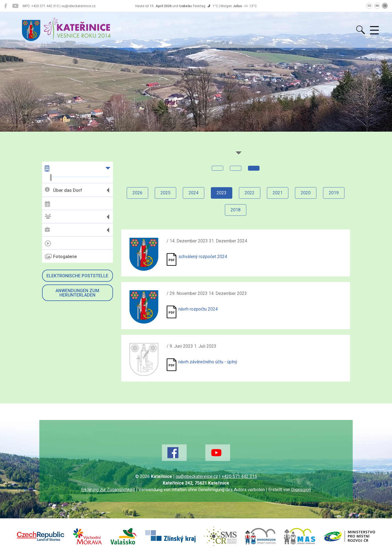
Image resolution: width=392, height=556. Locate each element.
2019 (334, 193)
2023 (222, 193)
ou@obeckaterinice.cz (197, 476)
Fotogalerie (61, 257)
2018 (236, 210)
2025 (165, 193)
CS (369, 6)
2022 (250, 193)
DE (385, 6)
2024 (194, 193)
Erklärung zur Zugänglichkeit (108, 490)
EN (377, 6)
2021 (278, 193)
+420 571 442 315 (239, 476)
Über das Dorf (63, 190)
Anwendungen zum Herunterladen (77, 293)
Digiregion (301, 490)
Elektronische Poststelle (77, 276)
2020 (306, 193)
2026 (137, 193)
